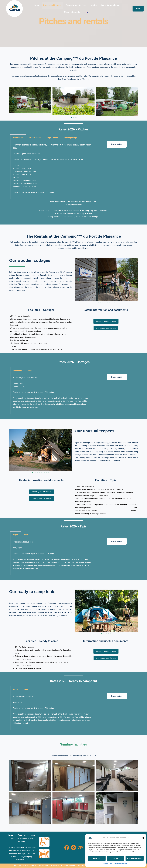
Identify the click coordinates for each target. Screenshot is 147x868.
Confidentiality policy (120, 864)
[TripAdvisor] (80, 848)
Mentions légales (21, 866)
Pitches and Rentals (52, 5)
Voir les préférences (135, 858)
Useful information (73, 12)
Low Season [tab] (18, 138)
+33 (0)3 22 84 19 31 (27, 854)
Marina (94, 5)
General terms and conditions (45, 866)
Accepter (97, 858)
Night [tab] (16, 535)
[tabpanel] (52, 170)
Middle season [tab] (35, 138)
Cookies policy (108, 864)
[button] (142, 838)
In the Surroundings (110, 5)
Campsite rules (68, 866)
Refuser (115, 858)
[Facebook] (67, 848)
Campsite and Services (76, 5)
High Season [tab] (53, 138)
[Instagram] (73, 848)
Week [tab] (30, 370)
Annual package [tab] (71, 138)
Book (138, 9)
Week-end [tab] (18, 370)
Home (37, 5)
